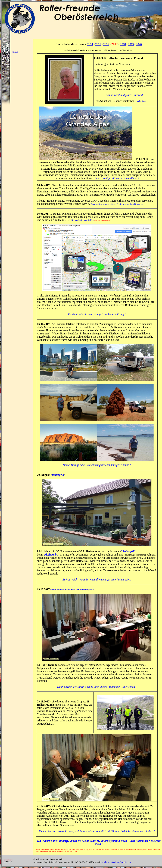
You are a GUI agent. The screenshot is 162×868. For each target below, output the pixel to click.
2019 (131, 44)
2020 (139, 44)
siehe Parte (142, 101)
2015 (98, 44)
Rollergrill (58, 475)
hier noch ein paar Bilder (82, 220)
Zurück (15, 52)
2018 (123, 44)
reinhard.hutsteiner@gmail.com (116, 862)
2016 (106, 44)
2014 (90, 44)
